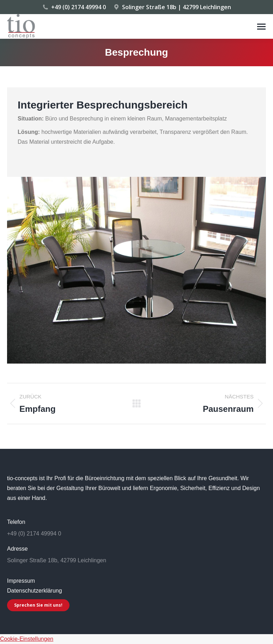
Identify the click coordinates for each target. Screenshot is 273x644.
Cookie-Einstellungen (27, 639)
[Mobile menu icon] (261, 27)
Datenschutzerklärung (35, 591)
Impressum (21, 581)
